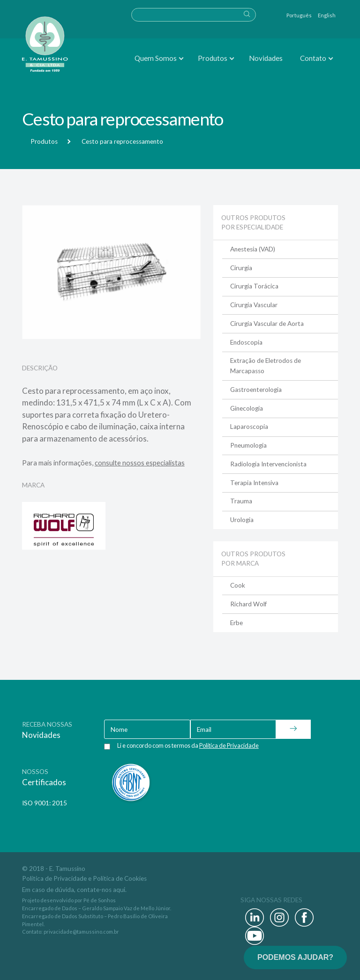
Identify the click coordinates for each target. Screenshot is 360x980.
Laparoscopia (249, 427)
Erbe (236, 623)
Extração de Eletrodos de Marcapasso (266, 366)
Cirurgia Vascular (254, 305)
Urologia (242, 520)
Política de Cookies (120, 878)
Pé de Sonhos (100, 900)
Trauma (241, 501)
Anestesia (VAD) (253, 249)
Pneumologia (248, 445)
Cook (238, 585)
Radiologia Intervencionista (268, 464)
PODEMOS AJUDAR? (295, 957)
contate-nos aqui (101, 890)
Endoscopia (246, 342)
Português (299, 15)
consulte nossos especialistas (140, 463)
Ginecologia (247, 408)
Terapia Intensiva (254, 483)
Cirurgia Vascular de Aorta (267, 324)
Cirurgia (241, 268)
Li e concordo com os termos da (188, 745)
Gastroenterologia (256, 390)
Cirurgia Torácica (254, 286)
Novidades (266, 58)
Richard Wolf (248, 604)
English (327, 15)
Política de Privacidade (54, 878)
